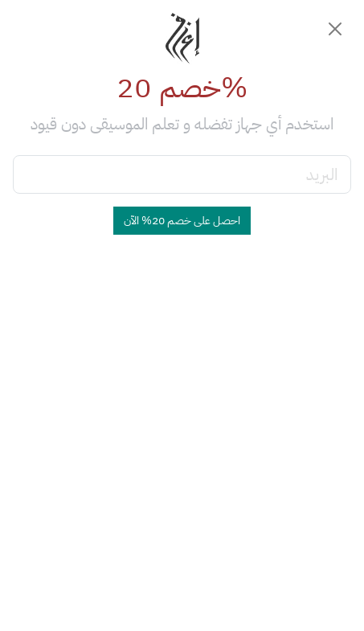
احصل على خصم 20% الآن (182, 221)
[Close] (335, 29)
